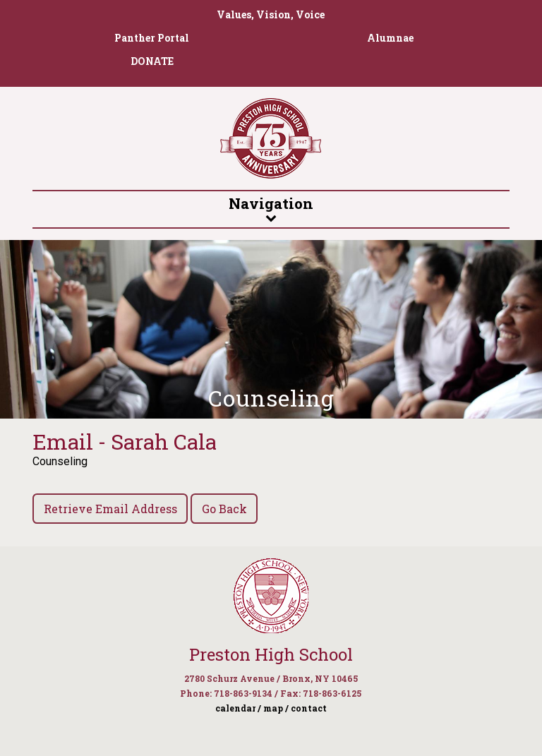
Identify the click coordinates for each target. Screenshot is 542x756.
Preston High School (271, 654)
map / (276, 708)
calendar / (238, 708)
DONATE (152, 61)
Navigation (271, 208)
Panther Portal (152, 38)
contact (309, 708)
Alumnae (390, 38)
